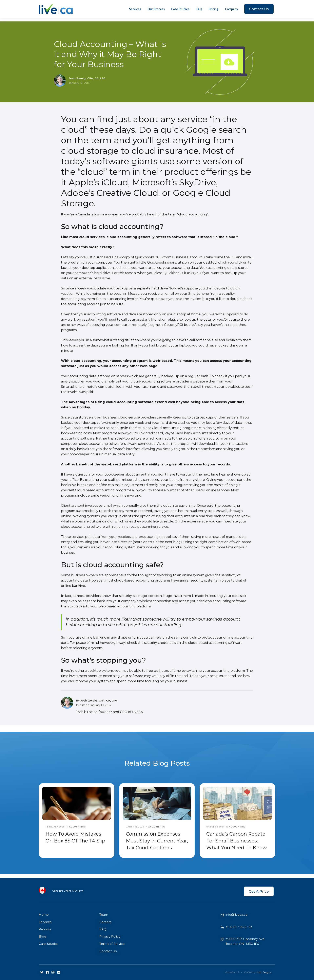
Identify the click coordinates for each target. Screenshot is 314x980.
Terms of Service (112, 944)
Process (45, 929)
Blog (42, 936)
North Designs (263, 972)
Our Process (156, 9)
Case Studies (180, 9)
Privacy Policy (110, 936)
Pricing (213, 9)
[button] (231, 9)
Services (135, 9)
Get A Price (259, 891)
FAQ (199, 9)
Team (104, 915)
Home (44, 915)
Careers (105, 922)
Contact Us (259, 9)
